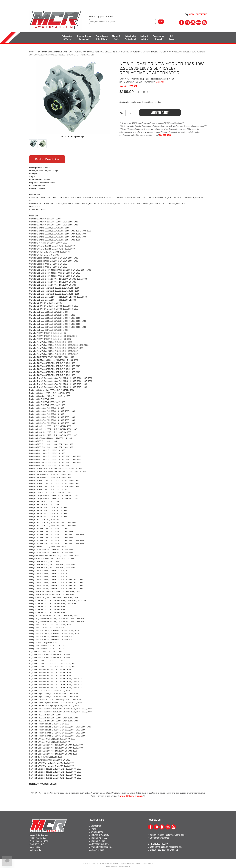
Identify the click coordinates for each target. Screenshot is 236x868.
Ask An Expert (97, 850)
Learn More (160, 82)
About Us (36, 847)
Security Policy (124, 866)
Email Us (174, 850)
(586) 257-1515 (37, 844)
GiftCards (172, 38)
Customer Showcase (159, 838)
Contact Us (96, 826)
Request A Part (97, 841)
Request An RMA (99, 838)
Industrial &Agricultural (130, 38)
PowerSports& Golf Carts (102, 38)
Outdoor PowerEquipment (84, 38)
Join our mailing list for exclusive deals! (168, 835)
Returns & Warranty (100, 835)
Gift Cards (36, 850)
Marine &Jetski (116, 38)
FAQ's (93, 829)
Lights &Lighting (144, 38)
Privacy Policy (111, 866)
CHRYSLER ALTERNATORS (161, 52)
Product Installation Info (101, 847)
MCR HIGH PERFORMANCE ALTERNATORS (89, 52)
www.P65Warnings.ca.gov (132, 796)
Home (32, 52)
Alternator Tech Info (100, 844)
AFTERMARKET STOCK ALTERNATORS (129, 52)
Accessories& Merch (159, 38)
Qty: (122, 113)
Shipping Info (97, 832)
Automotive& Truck (67, 38)
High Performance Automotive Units (52, 52)
